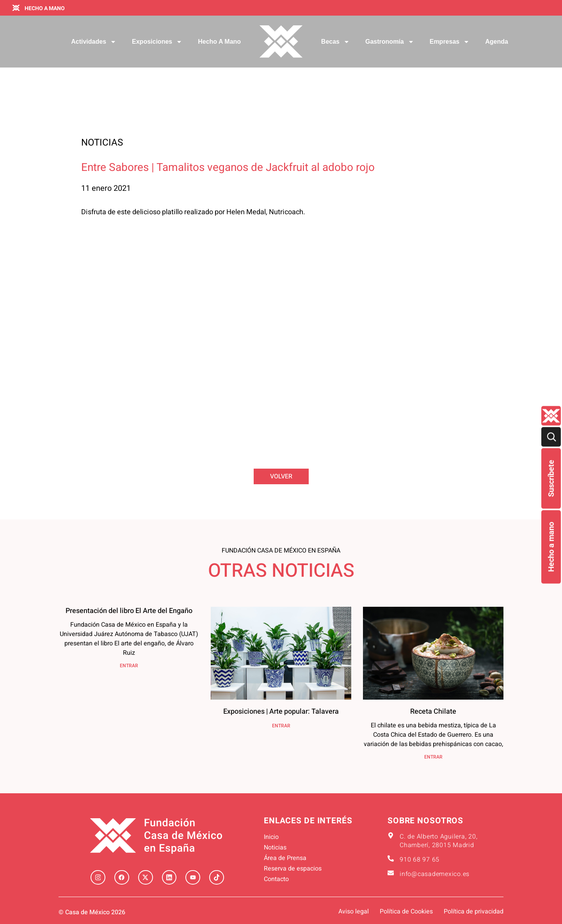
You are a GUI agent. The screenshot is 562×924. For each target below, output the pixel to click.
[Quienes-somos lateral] (551, 416)
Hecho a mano (551, 547)
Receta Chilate (433, 712)
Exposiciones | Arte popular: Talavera (281, 712)
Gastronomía (390, 42)
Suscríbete (551, 479)
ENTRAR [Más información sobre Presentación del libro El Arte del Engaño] (129, 666)
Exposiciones (157, 42)
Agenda (497, 42)
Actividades (94, 42)
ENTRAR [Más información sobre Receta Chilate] (433, 757)
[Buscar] (551, 437)
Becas (335, 42)
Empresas (450, 42)
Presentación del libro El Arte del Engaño (129, 611)
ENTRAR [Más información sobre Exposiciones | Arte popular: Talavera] (281, 726)
